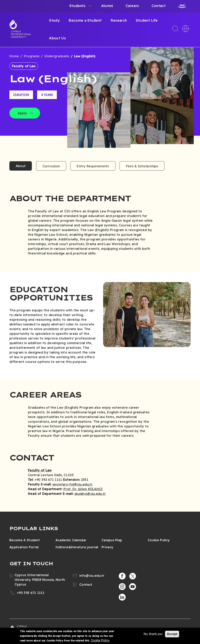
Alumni (107, 6)
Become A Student (25, 540)
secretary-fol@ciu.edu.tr (72, 484)
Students (77, 6)
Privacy (107, 547)
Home (14, 56)
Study (54, 20)
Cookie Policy (159, 540)
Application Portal (24, 547)
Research (119, 20)
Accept (172, 634)
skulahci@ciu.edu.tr (90, 494)
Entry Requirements (93, 166)
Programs (32, 56)
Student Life (147, 20)
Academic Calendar (71, 540)
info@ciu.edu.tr (92, 576)
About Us (57, 38)
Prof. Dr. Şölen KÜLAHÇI (83, 489)
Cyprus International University (21, 34)
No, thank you (153, 634)
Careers (132, 6)
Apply (22, 113)
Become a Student (85, 20)
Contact (159, 6)
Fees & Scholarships (142, 166)
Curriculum (51, 166)
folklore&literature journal (77, 547)
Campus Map (112, 540)
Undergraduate (57, 56)
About (21, 166)
